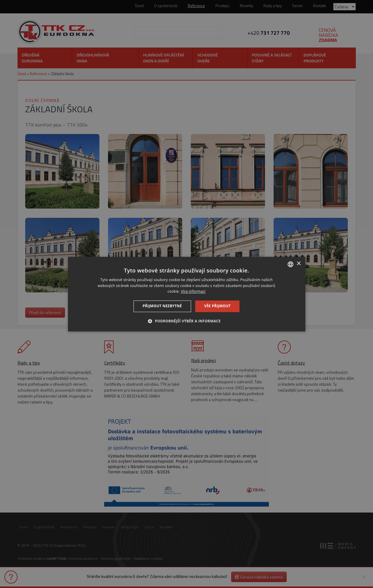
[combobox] (291, 264)
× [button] (299, 264)
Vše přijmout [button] (217, 306)
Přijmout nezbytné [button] (162, 306)
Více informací (193, 292)
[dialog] (187, 294)
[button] (186, 321)
